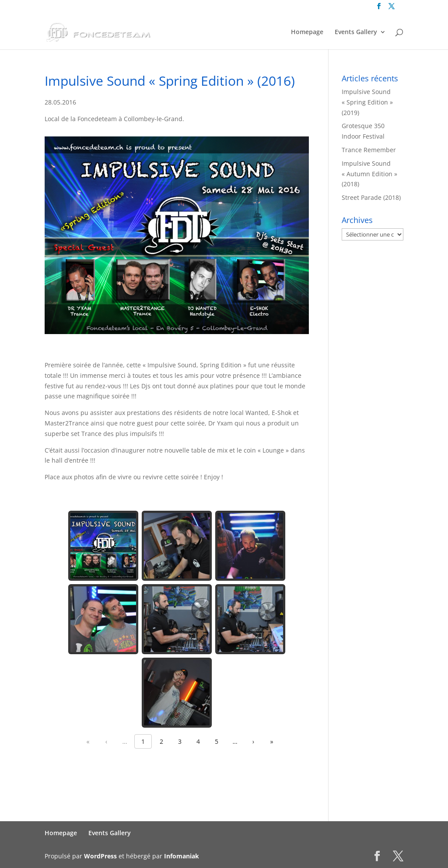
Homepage (307, 32)
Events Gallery (356, 32)
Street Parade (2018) (371, 197)
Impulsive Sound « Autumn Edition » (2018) (369, 174)
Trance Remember (369, 150)
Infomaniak (182, 856)
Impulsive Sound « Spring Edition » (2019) (367, 102)
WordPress (100, 856)
